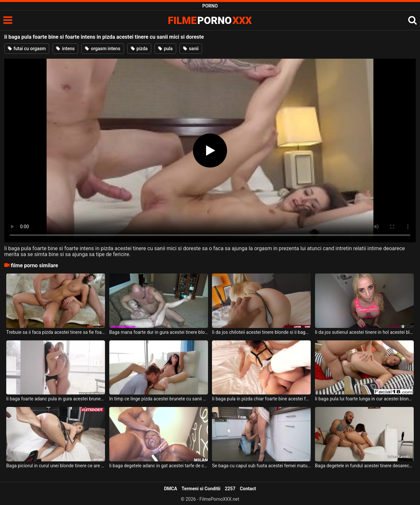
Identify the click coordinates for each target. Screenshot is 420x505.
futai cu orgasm (27, 49)
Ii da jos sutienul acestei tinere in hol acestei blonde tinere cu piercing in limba (364, 332)
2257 (230, 489)
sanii (191, 49)
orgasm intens (103, 49)
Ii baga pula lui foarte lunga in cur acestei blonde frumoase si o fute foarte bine (364, 399)
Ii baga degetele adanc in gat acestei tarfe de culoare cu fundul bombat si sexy (159, 466)
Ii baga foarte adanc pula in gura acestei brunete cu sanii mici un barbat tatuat (56, 399)
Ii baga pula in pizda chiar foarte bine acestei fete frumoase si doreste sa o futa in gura (261, 399)
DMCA (171, 489)
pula (165, 49)
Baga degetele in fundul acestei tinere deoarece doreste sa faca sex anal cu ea (364, 466)
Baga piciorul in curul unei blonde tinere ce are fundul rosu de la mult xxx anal (56, 466)
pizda (139, 49)
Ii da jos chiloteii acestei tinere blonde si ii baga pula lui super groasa (261, 332)
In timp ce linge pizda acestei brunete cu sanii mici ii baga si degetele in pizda (159, 399)
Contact (248, 489)
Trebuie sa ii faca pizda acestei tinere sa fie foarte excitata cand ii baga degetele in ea (56, 332)
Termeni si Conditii (201, 489)
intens (65, 49)
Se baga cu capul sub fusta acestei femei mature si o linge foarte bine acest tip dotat (261, 466)
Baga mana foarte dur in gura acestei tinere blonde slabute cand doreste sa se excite (159, 332)
